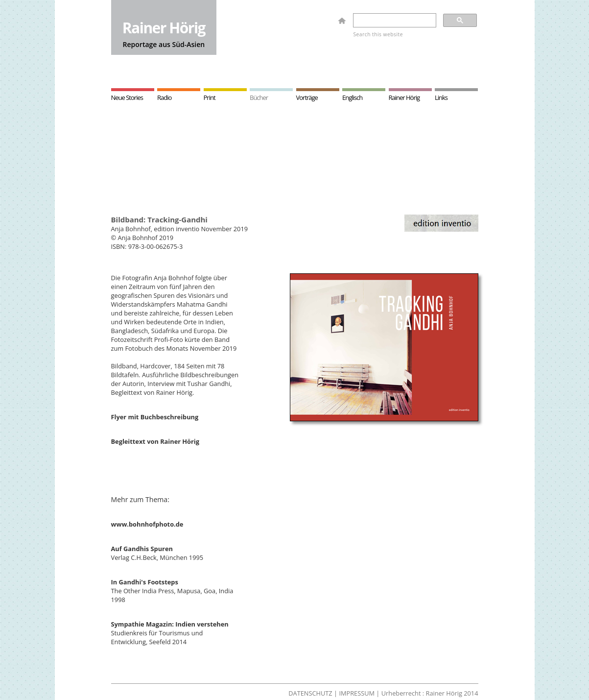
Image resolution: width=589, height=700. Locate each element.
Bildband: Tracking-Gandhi (159, 219)
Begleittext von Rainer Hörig (155, 441)
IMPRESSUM (357, 693)
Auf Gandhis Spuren (142, 549)
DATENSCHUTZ (310, 693)
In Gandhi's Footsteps (145, 582)
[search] (394, 21)
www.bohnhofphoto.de (147, 524)
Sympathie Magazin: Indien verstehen (170, 624)
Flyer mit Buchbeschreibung (155, 417)
